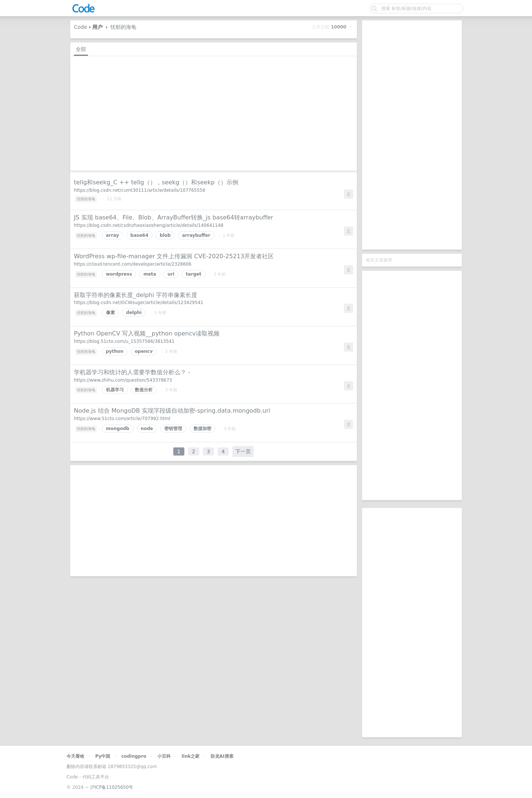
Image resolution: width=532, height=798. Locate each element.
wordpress (119, 274)
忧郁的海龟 (123, 27)
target (194, 274)
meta (150, 274)
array (112, 235)
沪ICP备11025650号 (112, 787)
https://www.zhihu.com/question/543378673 (123, 380)
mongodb (118, 429)
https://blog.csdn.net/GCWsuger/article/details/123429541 (139, 303)
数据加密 (202, 429)
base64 (139, 235)
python (115, 351)
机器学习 (115, 390)
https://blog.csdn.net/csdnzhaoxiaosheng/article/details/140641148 (149, 225)
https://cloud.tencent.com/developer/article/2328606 (133, 264)
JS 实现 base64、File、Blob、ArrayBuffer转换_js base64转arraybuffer (173, 217)
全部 (81, 49)
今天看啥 (75, 756)
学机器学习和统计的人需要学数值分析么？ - (132, 372)
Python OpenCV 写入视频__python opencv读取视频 (147, 333)
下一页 (243, 451)
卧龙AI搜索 (222, 756)
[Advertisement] (412, 135)
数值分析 (144, 390)
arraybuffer (196, 235)
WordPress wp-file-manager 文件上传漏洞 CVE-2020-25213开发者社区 (174, 256)
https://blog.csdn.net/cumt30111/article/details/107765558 (140, 190)
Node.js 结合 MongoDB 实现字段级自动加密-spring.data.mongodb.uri (172, 411)
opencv (144, 351)
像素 (110, 313)
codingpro (134, 756)
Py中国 (103, 756)
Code (81, 27)
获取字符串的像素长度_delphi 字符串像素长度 (136, 295)
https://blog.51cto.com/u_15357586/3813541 (124, 341)
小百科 (164, 756)
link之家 (190, 756)
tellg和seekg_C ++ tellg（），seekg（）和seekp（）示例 (156, 182)
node (147, 429)
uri (171, 274)
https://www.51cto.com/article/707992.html (122, 419)
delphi (134, 313)
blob (165, 235)
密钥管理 (173, 429)
